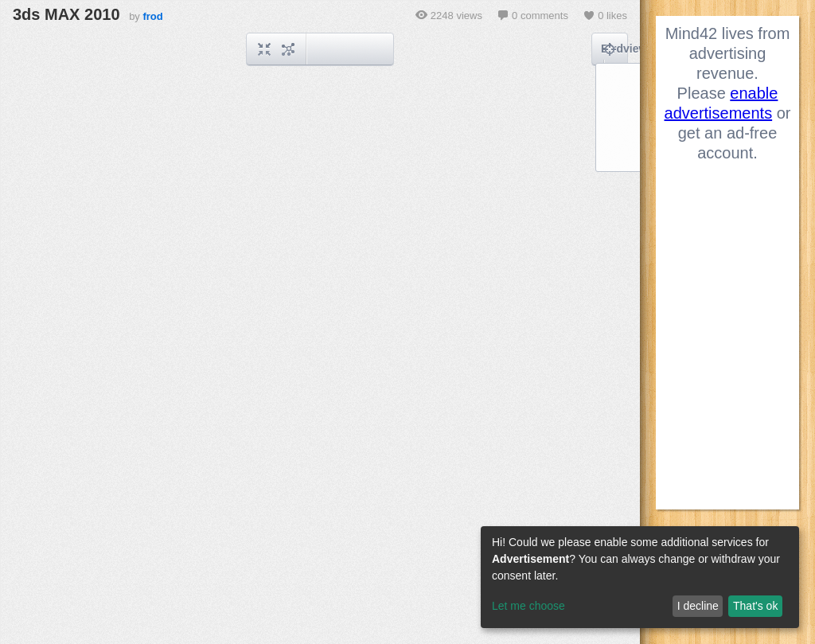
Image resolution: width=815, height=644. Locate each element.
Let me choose (528, 606)
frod (152, 16)
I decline (698, 606)
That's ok (755, 606)
